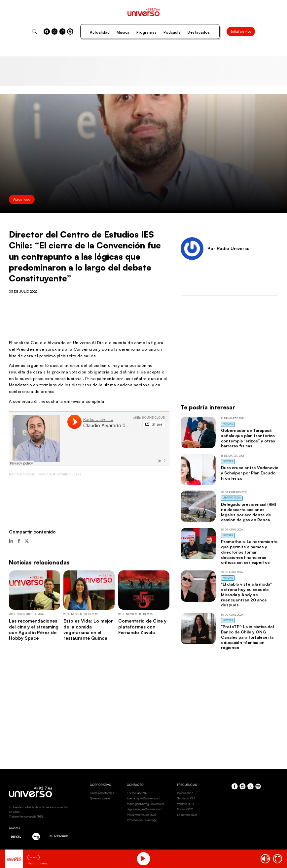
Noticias (228, 424)
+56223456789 (137, 793)
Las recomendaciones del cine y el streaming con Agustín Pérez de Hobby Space (34, 629)
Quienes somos (100, 798)
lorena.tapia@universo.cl (143, 798)
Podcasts (172, 32)
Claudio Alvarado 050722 (60, 474)
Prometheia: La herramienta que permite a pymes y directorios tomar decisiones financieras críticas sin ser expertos (249, 552)
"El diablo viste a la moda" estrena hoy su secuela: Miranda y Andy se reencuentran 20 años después (246, 594)
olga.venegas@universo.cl (144, 809)
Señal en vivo (241, 31)
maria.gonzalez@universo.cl (145, 804)
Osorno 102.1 (185, 809)
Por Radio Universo (229, 248)
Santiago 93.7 (186, 798)
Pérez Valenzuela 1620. (142, 815)
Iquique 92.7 (185, 793)
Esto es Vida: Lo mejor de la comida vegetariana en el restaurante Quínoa (88, 629)
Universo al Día (232, 498)
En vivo (34, 857)
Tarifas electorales (102, 793)
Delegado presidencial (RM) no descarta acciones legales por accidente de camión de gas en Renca (249, 512)
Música (123, 32)
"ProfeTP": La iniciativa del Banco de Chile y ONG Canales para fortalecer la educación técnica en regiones (247, 637)
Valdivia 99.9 (185, 804)
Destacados (199, 32)
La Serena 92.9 (187, 815)
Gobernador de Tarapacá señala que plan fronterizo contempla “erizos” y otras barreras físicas (248, 438)
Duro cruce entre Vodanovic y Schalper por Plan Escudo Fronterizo (250, 473)
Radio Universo (22, 474)
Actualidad (100, 32)
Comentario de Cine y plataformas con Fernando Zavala (142, 627)
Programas (146, 32)
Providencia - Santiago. (142, 820)
